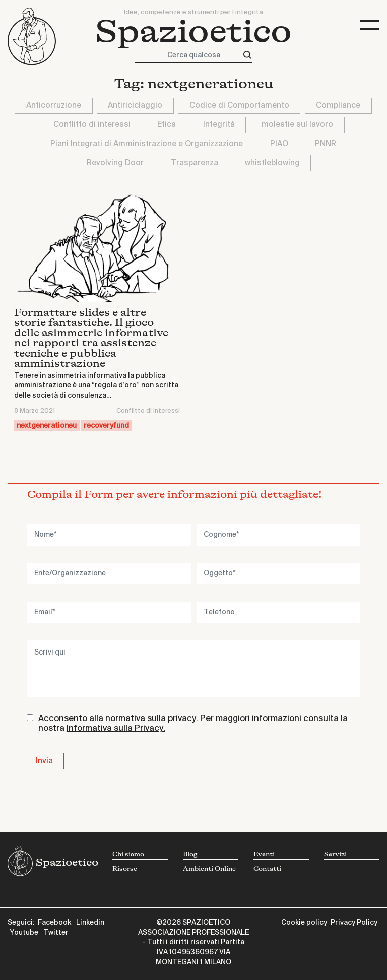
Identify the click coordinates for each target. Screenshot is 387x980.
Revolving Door (115, 163)
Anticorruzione (54, 106)
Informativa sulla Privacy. (116, 728)
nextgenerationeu (47, 426)
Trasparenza (195, 163)
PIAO (279, 144)
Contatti (267, 869)
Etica (167, 125)
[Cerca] (247, 55)
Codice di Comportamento (239, 106)
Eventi (264, 854)
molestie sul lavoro (297, 125)
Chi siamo (128, 854)
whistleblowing (272, 163)
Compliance (338, 106)
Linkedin (90, 923)
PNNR (326, 144)
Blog (190, 854)
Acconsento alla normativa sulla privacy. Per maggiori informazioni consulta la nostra (193, 724)
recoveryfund (106, 426)
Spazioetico (193, 32)
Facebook (54, 923)
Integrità (219, 125)
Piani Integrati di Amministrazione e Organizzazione (147, 144)
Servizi (335, 854)
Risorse (125, 869)
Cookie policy (304, 923)
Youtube (24, 933)
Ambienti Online (209, 869)
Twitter (56, 933)
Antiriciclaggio (135, 106)
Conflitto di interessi (92, 125)
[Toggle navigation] (370, 25)
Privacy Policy (354, 923)
